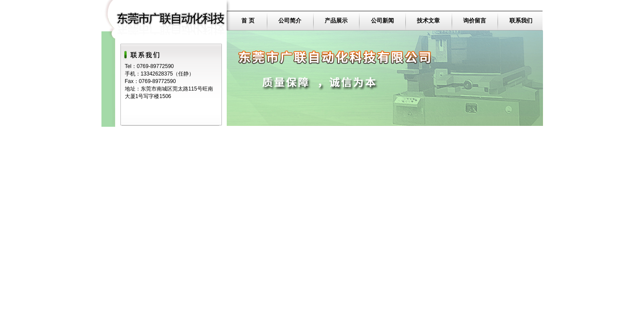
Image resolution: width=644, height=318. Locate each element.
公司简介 (290, 21)
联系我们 (521, 21)
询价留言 (475, 21)
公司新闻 (382, 21)
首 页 (248, 21)
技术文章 (428, 21)
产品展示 (336, 21)
